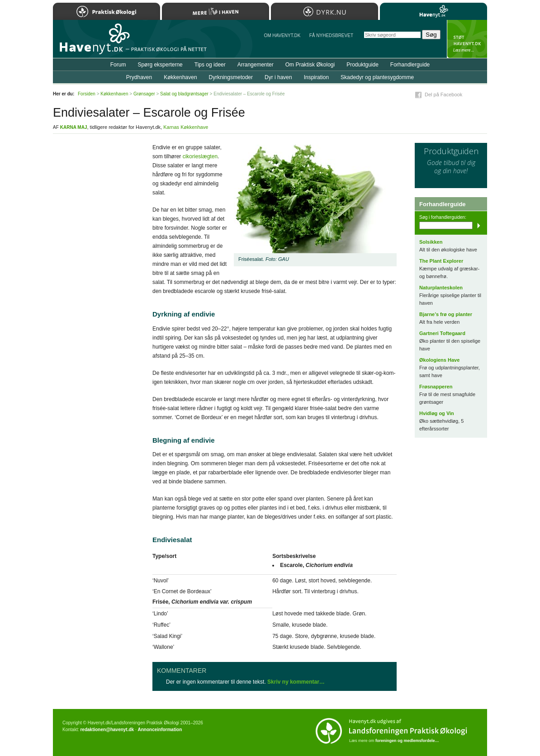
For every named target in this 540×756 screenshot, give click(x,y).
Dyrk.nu (324, 11)
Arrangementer (256, 65)
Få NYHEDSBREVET (331, 35)
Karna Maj (74, 127)
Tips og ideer (210, 65)
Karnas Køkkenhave (186, 127)
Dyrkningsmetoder (231, 77)
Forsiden (87, 94)
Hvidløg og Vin (437, 413)
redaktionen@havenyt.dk (107, 730)
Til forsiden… (92, 43)
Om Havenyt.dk (282, 35)
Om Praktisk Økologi (310, 65)
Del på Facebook (443, 94)
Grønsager (144, 94)
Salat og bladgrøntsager (184, 94)
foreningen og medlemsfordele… (407, 741)
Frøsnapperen (436, 387)
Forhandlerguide (410, 65)
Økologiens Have (439, 360)
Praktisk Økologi (107, 11)
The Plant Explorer (441, 261)
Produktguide (362, 65)
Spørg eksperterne (160, 65)
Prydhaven (139, 77)
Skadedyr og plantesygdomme (377, 77)
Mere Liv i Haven (216, 11)
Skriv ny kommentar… (296, 682)
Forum (118, 65)
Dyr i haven (278, 77)
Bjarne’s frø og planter (446, 314)
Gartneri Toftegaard (442, 333)
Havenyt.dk (433, 11)
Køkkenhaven (180, 77)
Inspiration (316, 77)
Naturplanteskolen (441, 288)
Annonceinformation (160, 730)
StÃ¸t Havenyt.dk (467, 39)
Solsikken (431, 242)
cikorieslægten (200, 156)
